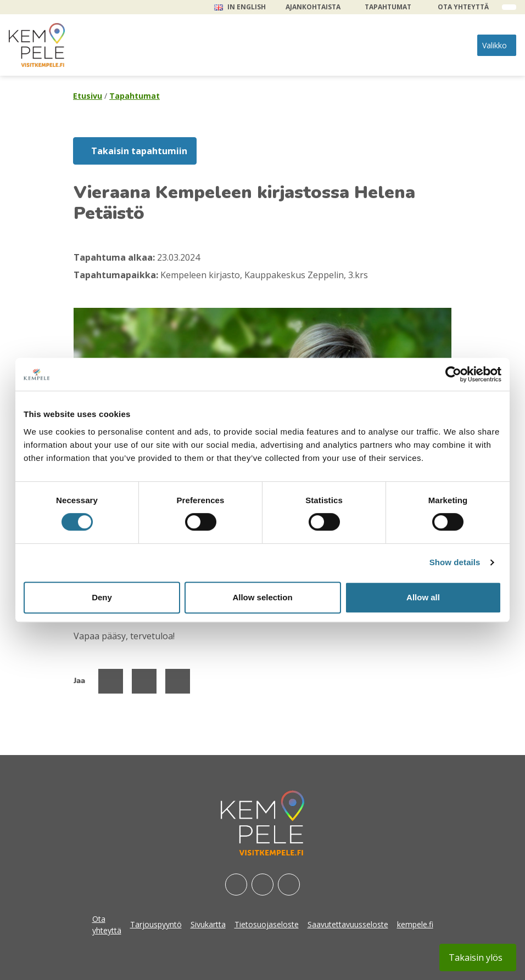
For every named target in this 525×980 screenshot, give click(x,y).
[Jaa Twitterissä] (144, 681)
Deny (102, 597)
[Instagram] (262, 885)
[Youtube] (289, 885)
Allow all (423, 597)
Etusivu (88, 96)
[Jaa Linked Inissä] (178, 681)
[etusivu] (37, 45)
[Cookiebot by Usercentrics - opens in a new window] (453, 374)
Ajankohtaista (313, 7)
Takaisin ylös (476, 958)
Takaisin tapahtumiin (139, 151)
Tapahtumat (388, 7)
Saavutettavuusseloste (348, 924)
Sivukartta (208, 924)
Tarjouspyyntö (156, 924)
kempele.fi (415, 924)
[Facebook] (236, 885)
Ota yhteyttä (463, 7)
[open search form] (509, 7)
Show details (455, 562)
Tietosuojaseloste (267, 924)
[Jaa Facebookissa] (111, 681)
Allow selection (262, 597)
